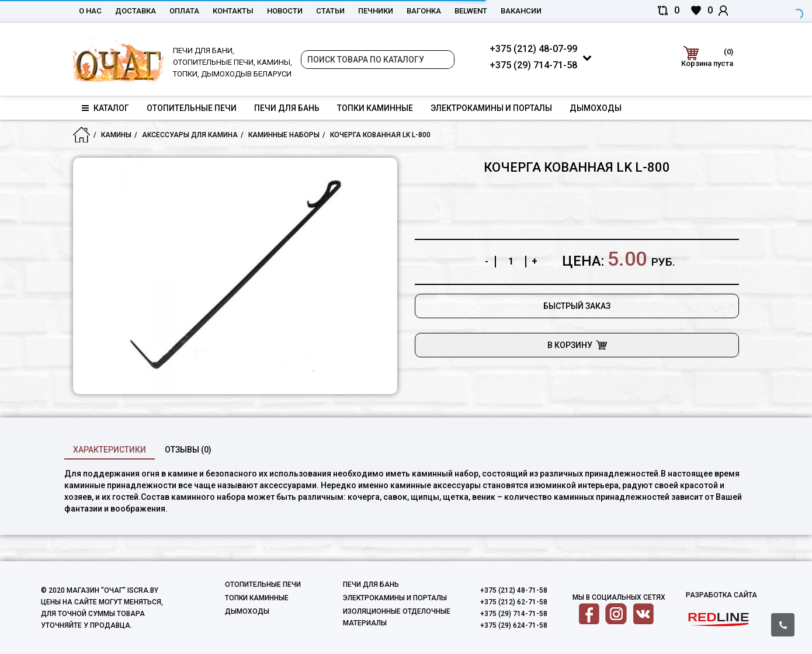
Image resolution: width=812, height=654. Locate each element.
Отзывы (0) (188, 450)
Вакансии (521, 11)
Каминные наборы (284, 135)
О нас (90, 11)
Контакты (233, 11)
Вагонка (424, 11)
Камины (116, 135)
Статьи (330, 11)
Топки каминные (375, 108)
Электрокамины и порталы (491, 108)
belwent (471, 11)
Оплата (184, 11)
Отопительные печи (192, 108)
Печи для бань (287, 108)
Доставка (136, 11)
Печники (376, 11)
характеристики (110, 450)
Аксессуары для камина (190, 135)
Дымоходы (596, 108)
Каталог (105, 108)
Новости (285, 11)
